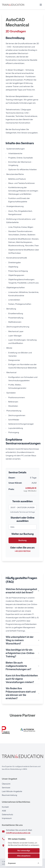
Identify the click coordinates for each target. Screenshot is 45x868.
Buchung (22, 540)
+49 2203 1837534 (22, 551)
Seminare (6, 788)
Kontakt (5, 807)
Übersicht (6, 784)
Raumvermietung (9, 795)
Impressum (7, 818)
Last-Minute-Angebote (12, 791)
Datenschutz (7, 814)
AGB (4, 811)
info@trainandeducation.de (18, 833)
